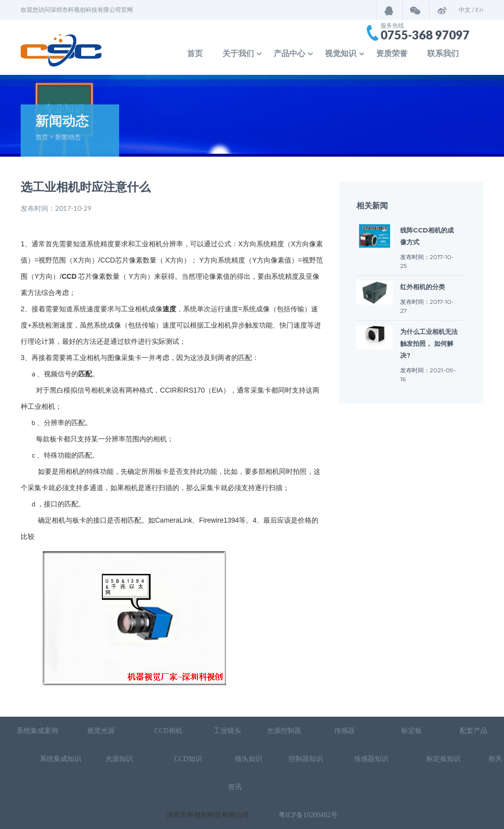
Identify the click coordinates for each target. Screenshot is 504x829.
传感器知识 (372, 759)
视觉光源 (101, 731)
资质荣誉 (392, 53)
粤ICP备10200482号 (308, 815)
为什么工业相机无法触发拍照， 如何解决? (429, 343)
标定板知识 (443, 759)
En (479, 10)
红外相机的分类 (423, 287)
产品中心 (289, 53)
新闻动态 (68, 137)
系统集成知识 (61, 759)
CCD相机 (169, 731)
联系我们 (443, 53)
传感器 (346, 731)
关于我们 (238, 53)
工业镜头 (227, 731)
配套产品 (473, 731)
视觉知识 (341, 53)
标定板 (411, 731)
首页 (195, 53)
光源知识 (120, 759)
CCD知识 (189, 759)
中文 (465, 10)
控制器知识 (306, 759)
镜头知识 (249, 759)
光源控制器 (284, 731)
